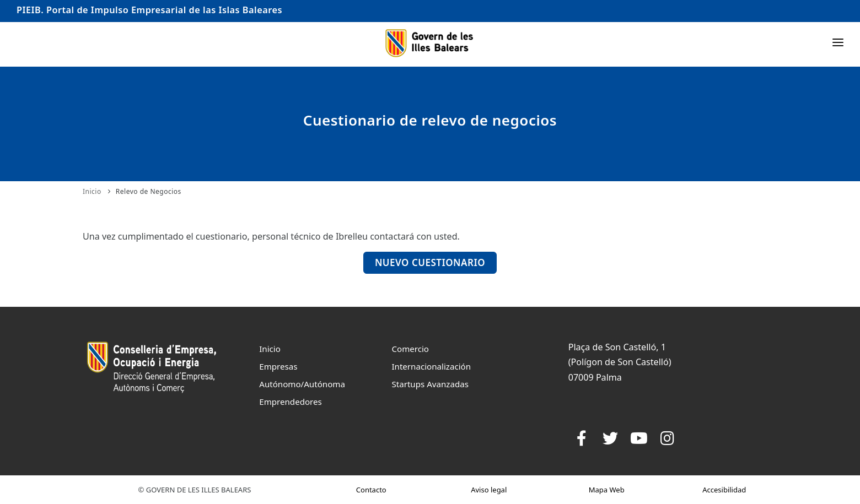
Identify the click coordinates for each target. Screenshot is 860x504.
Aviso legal (489, 490)
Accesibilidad (724, 490)
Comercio (410, 349)
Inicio (92, 191)
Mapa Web (607, 490)
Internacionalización (431, 366)
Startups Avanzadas (430, 384)
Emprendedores (291, 402)
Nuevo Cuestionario (430, 262)
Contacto (371, 490)
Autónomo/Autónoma (302, 384)
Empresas (278, 366)
